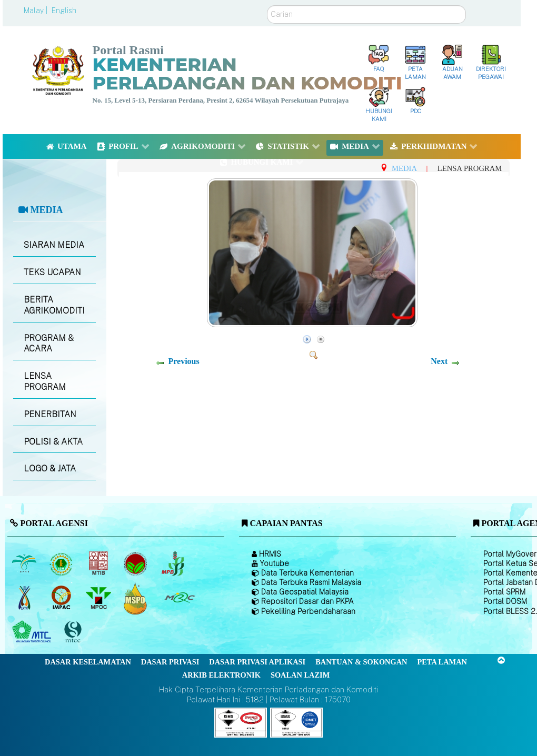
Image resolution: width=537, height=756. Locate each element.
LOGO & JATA (50, 468)
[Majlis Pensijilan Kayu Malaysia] (74, 632)
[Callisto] (241, 722)
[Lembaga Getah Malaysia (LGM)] (62, 564)
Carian (267, 6)
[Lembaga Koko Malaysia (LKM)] (137, 564)
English (64, 11)
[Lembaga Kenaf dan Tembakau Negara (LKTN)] (25, 598)
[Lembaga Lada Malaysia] (173, 564)
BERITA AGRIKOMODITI (54, 305)
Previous (183, 361)
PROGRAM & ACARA (49, 344)
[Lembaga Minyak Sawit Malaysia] (25, 564)
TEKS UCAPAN (52, 272)
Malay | (37, 11)
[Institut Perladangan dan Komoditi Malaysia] (62, 598)
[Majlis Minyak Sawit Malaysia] (99, 598)
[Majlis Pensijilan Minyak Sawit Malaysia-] (137, 598)
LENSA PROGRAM (45, 381)
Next (439, 361)
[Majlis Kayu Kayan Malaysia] (33, 632)
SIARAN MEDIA (54, 245)
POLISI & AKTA (53, 442)
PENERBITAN (50, 414)
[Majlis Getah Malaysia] (179, 598)
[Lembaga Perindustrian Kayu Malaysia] (99, 564)
